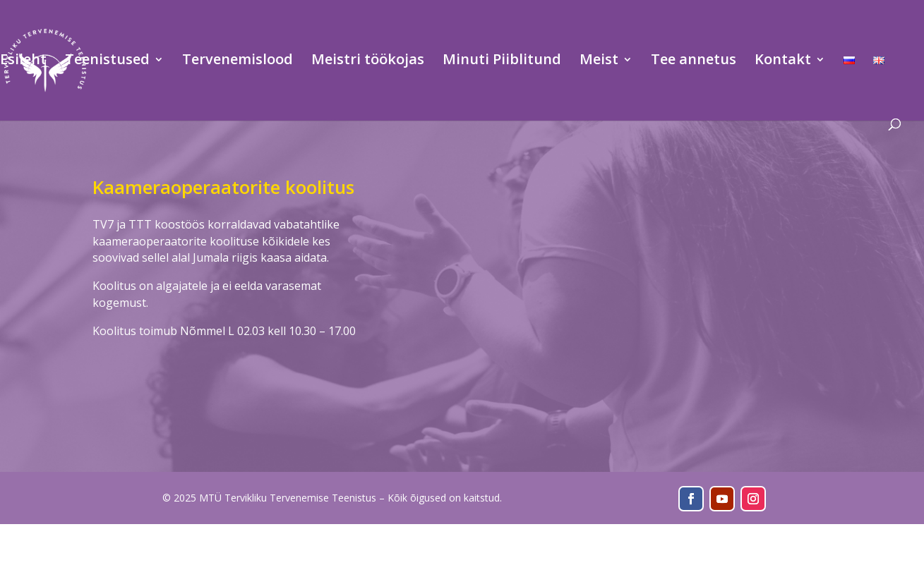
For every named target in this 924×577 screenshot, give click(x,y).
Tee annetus (694, 61)
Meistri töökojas (368, 61)
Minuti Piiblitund (502, 61)
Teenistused (107, 61)
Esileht (23, 61)
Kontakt (783, 61)
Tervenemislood (238, 61)
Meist (599, 61)
